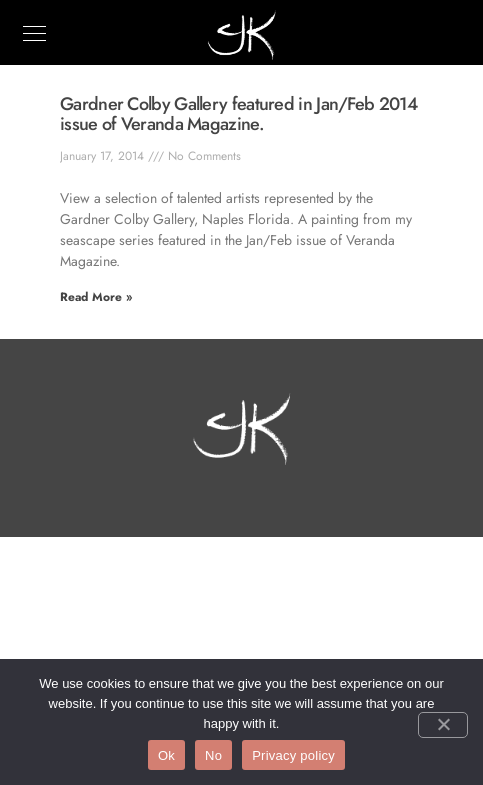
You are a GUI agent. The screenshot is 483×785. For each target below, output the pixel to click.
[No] (443, 725)
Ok (166, 755)
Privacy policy (293, 755)
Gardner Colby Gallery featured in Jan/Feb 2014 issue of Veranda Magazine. (239, 114)
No (213, 755)
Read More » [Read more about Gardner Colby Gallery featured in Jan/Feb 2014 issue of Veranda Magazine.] (96, 297)
